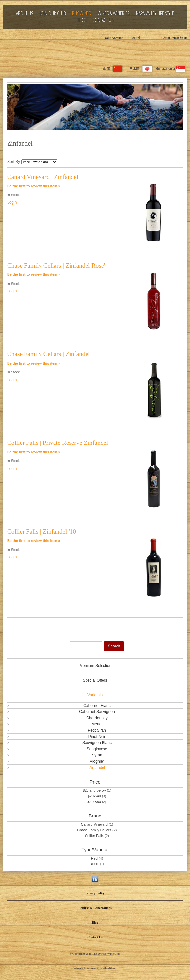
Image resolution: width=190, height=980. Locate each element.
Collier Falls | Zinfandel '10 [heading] (42, 531)
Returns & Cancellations (95, 908)
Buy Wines (82, 14)
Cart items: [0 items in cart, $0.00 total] (174, 38)
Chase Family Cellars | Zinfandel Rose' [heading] (56, 265)
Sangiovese (97, 749)
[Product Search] (86, 646)
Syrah (97, 755)
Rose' (94, 864)
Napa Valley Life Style (155, 14)
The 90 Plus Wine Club (95, 52)
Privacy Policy (95, 893)
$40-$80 (94, 802)
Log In (135, 38)
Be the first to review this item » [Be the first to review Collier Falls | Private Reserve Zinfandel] (34, 452)
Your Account (114, 38)
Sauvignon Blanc (97, 743)
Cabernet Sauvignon (97, 712)
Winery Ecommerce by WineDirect (95, 968)
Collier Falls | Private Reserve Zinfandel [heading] (58, 443)
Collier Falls (94, 836)
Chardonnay (97, 718)
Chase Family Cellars (95, 830)
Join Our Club (53, 14)
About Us (25, 14)
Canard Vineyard (95, 824)
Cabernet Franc (97, 706)
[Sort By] (39, 162)
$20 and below (94, 790)
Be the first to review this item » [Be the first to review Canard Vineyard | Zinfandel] (34, 186)
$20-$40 (94, 796)
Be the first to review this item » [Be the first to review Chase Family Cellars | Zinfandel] (34, 363)
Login (12, 202)
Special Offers (95, 680)
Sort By (14, 162)
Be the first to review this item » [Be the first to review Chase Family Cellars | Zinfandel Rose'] (34, 274)
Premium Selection (95, 666)
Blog (81, 20)
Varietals (95, 695)
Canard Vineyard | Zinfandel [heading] (43, 177)
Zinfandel (97, 768)
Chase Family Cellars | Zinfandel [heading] (48, 354)
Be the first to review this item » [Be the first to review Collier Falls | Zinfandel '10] (34, 541)
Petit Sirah (97, 730)
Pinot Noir (97, 737)
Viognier (97, 761)
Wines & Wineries (114, 14)
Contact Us (103, 20)
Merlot (97, 724)
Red (94, 858)
